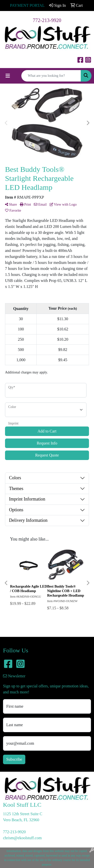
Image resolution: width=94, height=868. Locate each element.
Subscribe (14, 759)
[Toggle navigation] (8, 76)
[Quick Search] (51, 76)
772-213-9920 (47, 20)
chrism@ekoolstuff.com (22, 838)
